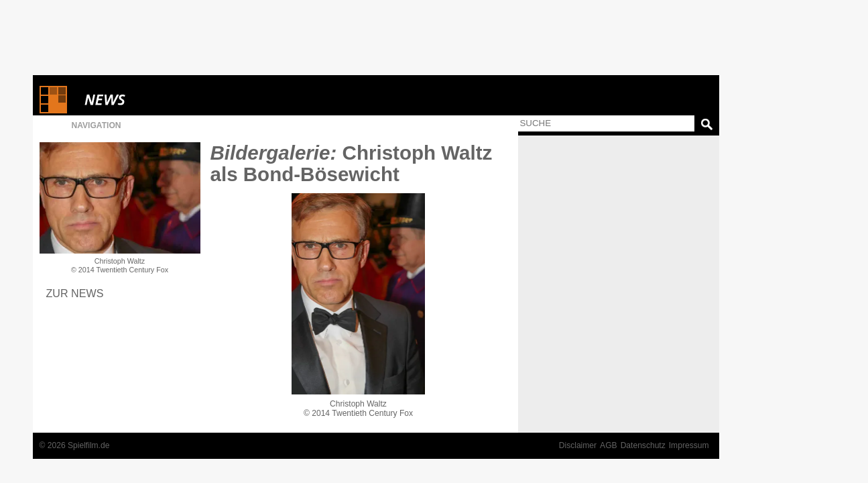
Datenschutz (643, 445)
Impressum (689, 445)
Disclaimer (578, 445)
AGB (609, 445)
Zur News (75, 293)
